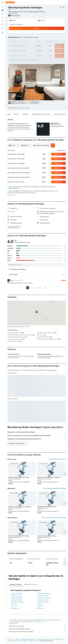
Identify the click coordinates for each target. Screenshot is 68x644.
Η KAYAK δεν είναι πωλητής (37, 626)
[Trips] (3, 28)
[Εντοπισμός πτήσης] (3, 21)
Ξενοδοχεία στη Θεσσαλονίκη (44, 598)
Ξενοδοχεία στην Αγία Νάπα (17, 602)
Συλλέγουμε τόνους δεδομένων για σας (37, 629)
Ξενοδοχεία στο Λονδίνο (43, 596)
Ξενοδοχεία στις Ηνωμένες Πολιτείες (44, 639)
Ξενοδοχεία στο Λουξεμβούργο (44, 594)
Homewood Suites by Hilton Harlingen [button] (47, 536)
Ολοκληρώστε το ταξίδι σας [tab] (31, 584)
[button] (3, 2)
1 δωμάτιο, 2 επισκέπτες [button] (16, 24)
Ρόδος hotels (14, 604)
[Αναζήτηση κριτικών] (38, 265)
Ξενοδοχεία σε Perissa (16, 596)
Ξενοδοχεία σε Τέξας (58, 639)
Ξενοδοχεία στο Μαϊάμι (16, 600)
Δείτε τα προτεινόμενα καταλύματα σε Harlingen (54, 518)
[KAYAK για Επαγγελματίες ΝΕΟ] (3, 24)
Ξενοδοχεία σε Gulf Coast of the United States (17, 641)
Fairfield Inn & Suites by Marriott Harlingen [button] (19, 477)
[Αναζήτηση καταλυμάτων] (3, 10)
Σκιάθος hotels (40, 606)
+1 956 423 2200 (13, 13)
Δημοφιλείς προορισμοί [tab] (16, 584)
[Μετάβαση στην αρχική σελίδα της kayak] (10, 2)
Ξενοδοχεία (17, 639)
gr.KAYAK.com (10, 639)
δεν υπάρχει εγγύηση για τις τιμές (39, 622)
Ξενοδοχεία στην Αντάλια (43, 600)
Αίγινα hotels (14, 606)
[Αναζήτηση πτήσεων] (3, 7)
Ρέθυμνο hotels (41, 608)
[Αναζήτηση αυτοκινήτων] (3, 13)
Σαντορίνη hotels (15, 608)
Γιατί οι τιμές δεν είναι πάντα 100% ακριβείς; (37, 632)
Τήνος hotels (40, 604)
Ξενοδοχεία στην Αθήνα (16, 594)
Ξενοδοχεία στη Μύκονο (43, 602)
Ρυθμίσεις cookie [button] (12, 195)
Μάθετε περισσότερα (14, 188)
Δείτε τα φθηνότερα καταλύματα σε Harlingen (54, 488)
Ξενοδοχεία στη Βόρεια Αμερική (28, 639)
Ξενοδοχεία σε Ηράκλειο (17, 598)
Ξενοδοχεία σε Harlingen (33, 641)
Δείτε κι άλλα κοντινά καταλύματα (57, 459)
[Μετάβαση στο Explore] (3, 18)
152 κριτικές (17, 15)
